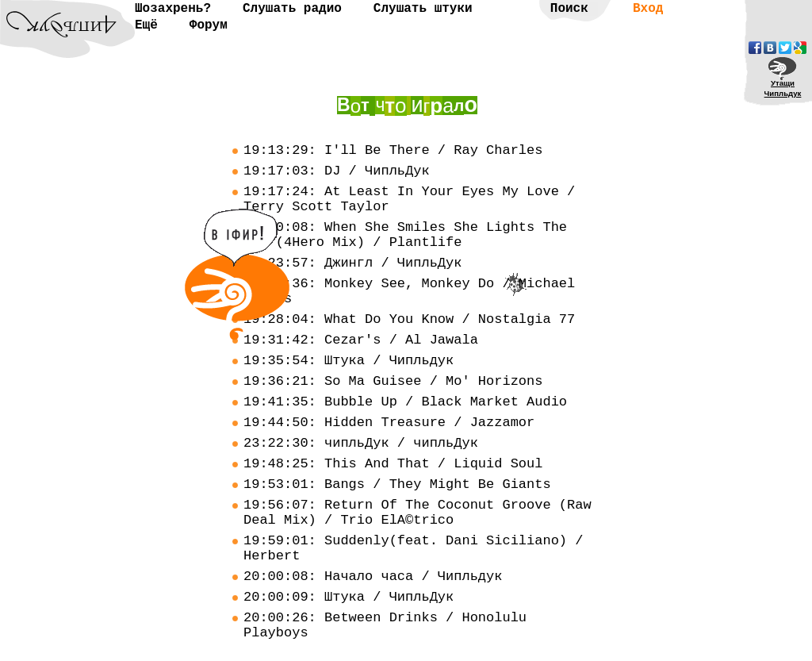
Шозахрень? (173, 9)
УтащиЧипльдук (783, 88)
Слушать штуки (423, 9)
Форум (209, 25)
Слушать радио (292, 9)
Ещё (146, 25)
